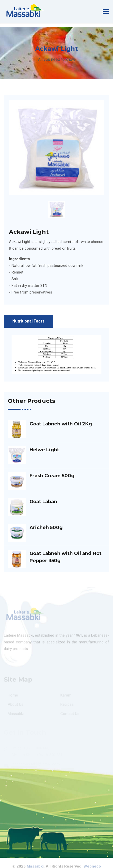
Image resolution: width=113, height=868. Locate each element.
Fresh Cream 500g (52, 476)
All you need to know (57, 59)
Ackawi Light (29, 232)
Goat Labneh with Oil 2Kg (61, 424)
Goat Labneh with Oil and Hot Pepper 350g (65, 557)
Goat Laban (43, 502)
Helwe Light (44, 450)
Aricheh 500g (46, 528)
